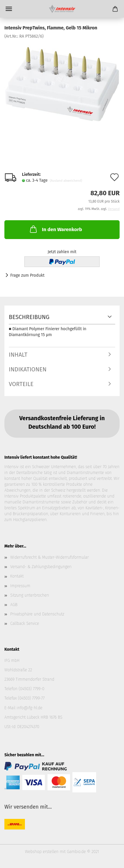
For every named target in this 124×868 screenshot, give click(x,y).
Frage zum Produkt (27, 275)
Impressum (20, 586)
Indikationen (28, 369)
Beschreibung (29, 317)
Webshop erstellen (42, 852)
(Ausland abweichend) (66, 181)
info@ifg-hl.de (30, 708)
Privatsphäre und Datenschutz (37, 614)
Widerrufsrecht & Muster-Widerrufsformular (50, 557)
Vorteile (21, 384)
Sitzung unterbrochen (30, 595)
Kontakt (17, 576)
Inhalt (18, 355)
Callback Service (25, 624)
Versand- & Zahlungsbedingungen (41, 567)
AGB (14, 605)
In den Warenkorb (55, 229)
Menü (9, 9)
